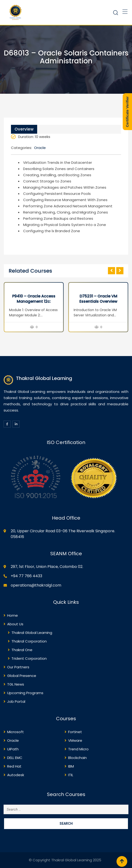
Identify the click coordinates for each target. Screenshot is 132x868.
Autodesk (16, 775)
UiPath (13, 749)
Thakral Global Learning (32, 633)
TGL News (16, 684)
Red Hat (14, 766)
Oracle (40, 148)
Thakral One (22, 650)
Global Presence (22, 676)
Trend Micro (78, 749)
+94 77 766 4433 (26, 576)
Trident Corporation (29, 658)
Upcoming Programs (25, 693)
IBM (71, 766)
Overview (24, 129)
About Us (15, 624)
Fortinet (75, 732)
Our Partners (18, 667)
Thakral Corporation (29, 641)
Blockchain (77, 758)
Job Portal (16, 701)
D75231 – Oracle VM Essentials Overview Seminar (98, 302)
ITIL (71, 775)
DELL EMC (15, 758)
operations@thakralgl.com (36, 585)
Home (13, 615)
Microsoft (15, 732)
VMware (75, 740)
